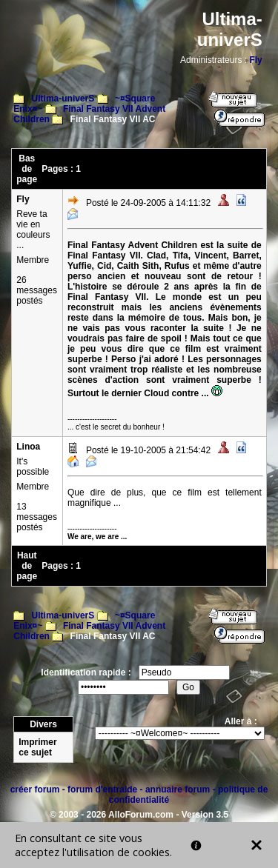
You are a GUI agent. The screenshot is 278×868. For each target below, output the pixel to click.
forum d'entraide (102, 789)
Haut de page (27, 566)
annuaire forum (178, 789)
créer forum (35, 789)
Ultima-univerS (63, 99)
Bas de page (27, 169)
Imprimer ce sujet (37, 747)
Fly (255, 60)
